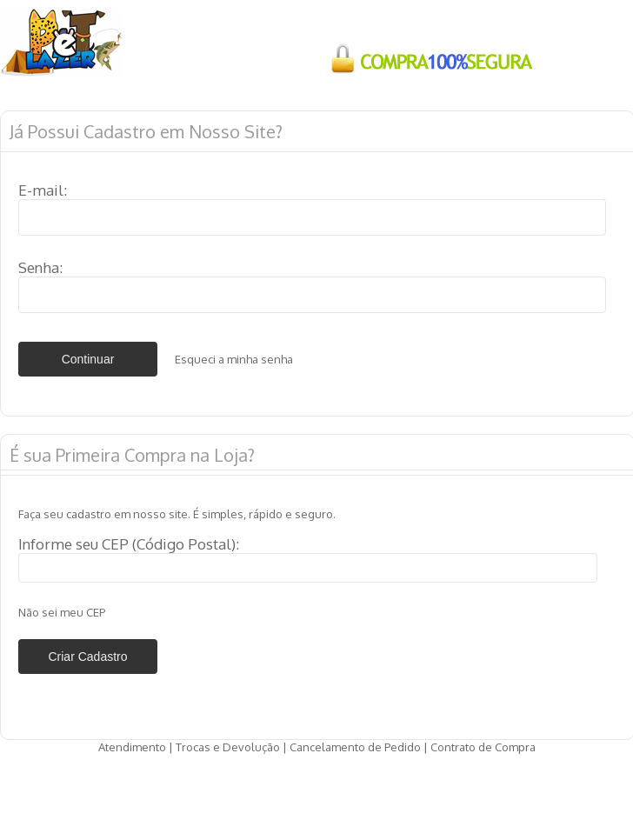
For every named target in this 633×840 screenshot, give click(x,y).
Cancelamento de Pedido (355, 747)
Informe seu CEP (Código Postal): (129, 544)
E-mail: (43, 190)
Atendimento (132, 747)
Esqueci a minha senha (234, 359)
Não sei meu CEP (62, 612)
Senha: (40, 267)
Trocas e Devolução (228, 747)
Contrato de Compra (483, 747)
